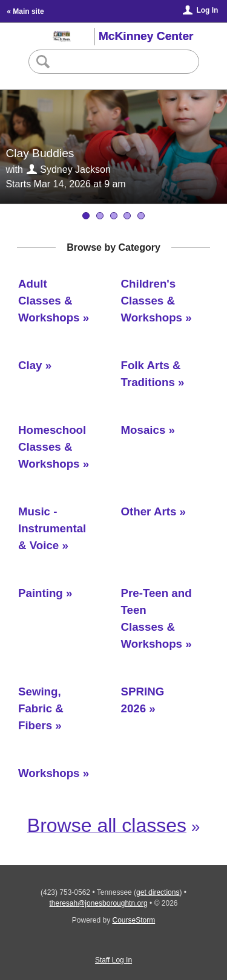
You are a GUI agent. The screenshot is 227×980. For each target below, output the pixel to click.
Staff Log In (113, 960)
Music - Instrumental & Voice (52, 528)
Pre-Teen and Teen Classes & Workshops (156, 618)
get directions (158, 892)
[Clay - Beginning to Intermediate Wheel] (141, 216)
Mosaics (143, 430)
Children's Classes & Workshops (152, 301)
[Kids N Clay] (114, 216)
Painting (41, 593)
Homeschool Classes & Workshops (52, 447)
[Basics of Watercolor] (127, 216)
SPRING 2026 (143, 700)
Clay (30, 365)
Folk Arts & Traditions (151, 374)
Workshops (49, 773)
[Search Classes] (113, 62)
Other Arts (149, 511)
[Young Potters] (86, 216)
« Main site (25, 11)
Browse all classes (107, 825)
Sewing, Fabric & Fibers (41, 708)
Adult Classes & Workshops (49, 301)
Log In (207, 10)
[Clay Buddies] (100, 216)
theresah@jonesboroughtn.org (98, 903)
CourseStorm (134, 920)
